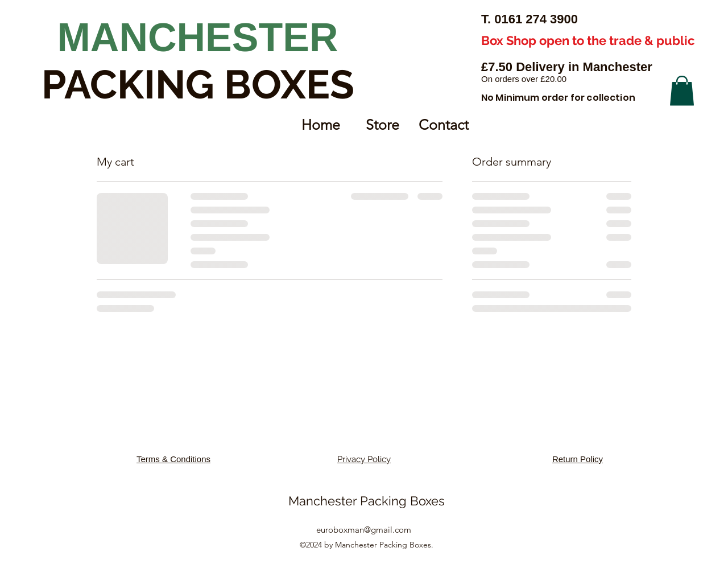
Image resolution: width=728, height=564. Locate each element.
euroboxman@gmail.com (364, 530)
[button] (682, 91)
